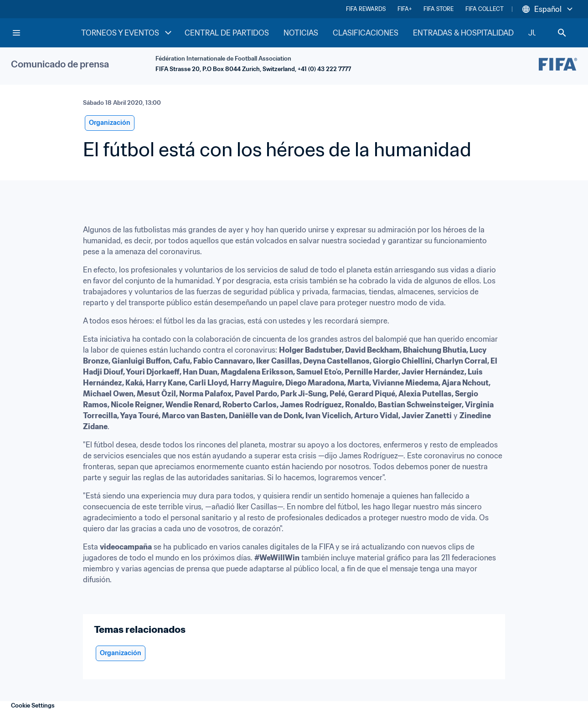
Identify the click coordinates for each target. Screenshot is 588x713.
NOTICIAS (301, 33)
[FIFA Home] (46, 33)
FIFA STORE (438, 9)
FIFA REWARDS (366, 9)
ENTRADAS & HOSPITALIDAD (463, 33)
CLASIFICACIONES (366, 33)
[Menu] (16, 33)
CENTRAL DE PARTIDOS (227, 33)
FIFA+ (405, 9)
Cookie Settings (33, 705)
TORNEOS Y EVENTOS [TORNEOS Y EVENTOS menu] (127, 33)
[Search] (562, 33)
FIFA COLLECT (485, 9)
